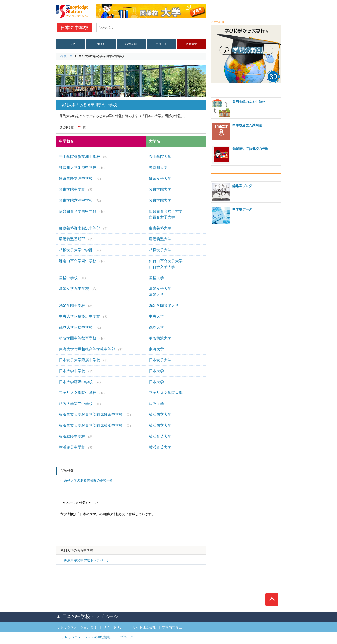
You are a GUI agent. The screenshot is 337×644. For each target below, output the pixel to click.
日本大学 (156, 371)
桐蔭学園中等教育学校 (83, 338)
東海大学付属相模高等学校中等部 (92, 349)
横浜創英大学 (160, 436)
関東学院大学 (160, 189)
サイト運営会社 (144, 627)
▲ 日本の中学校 (87, 616)
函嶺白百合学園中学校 (83, 211)
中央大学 (156, 316)
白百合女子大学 (162, 217)
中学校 (74, 28)
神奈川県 (66, 56)
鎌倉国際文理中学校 (81, 178)
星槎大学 (156, 278)
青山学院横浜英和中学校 (84, 157)
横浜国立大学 (160, 414)
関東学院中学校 (77, 189)
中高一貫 (161, 44)
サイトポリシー (115, 627)
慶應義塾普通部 (77, 239)
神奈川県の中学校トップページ (87, 560)
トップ (71, 44)
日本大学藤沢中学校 (81, 382)
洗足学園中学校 (77, 306)
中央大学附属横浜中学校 (84, 316)
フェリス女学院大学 (166, 393)
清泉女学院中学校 (79, 289)
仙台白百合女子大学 (166, 211)
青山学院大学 (160, 157)
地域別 (101, 44)
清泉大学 (156, 295)
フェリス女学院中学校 (83, 393)
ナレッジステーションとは (77, 627)
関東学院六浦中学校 (81, 200)
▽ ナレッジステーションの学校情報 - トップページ (95, 637)
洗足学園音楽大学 (164, 306)
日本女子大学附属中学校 (84, 360)
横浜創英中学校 (77, 447)
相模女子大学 (160, 250)
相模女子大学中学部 (81, 250)
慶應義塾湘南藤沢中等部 (84, 228)
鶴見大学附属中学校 (81, 327)
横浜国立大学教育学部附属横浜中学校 (96, 425)
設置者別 (131, 44)
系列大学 (191, 44)
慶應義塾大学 (160, 228)
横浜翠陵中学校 (77, 436)
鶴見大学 (156, 327)
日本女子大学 (160, 360)
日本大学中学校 (77, 371)
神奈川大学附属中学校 (83, 167)
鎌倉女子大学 (160, 178)
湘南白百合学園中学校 (83, 261)
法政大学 (156, 404)
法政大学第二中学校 (81, 404)
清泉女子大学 (160, 289)
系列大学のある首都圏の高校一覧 (88, 480)
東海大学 (156, 349)
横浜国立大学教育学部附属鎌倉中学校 (96, 414)
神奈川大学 (158, 167)
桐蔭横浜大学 (160, 338)
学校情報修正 (172, 627)
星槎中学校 (73, 278)
